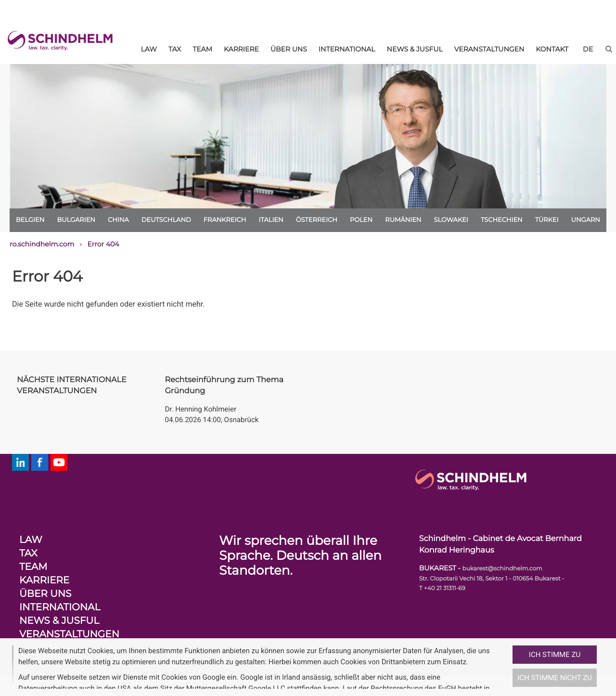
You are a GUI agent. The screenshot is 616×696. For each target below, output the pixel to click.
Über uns (45, 594)
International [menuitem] (347, 49)
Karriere (44, 580)
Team (33, 567)
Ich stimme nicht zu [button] (555, 678)
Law (31, 540)
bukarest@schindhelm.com (502, 569)
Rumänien (403, 220)
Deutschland (166, 220)
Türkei (547, 220)
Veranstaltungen (69, 634)
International (60, 607)
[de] (588, 49)
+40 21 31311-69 (445, 588)
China (118, 220)
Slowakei (451, 220)
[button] (509, 667)
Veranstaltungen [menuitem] (489, 49)
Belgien (30, 220)
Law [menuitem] (149, 49)
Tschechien (502, 220)
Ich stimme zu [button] (555, 655)
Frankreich (225, 220)
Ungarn (586, 220)
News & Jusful (59, 621)
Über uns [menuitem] (289, 49)
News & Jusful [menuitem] (415, 49)
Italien (271, 220)
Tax (28, 554)
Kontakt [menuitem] (552, 49)
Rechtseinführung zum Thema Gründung (224, 386)
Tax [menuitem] (175, 49)
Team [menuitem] (202, 49)
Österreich (317, 220)
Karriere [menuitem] (241, 49)
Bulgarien (76, 220)
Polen (361, 220)
